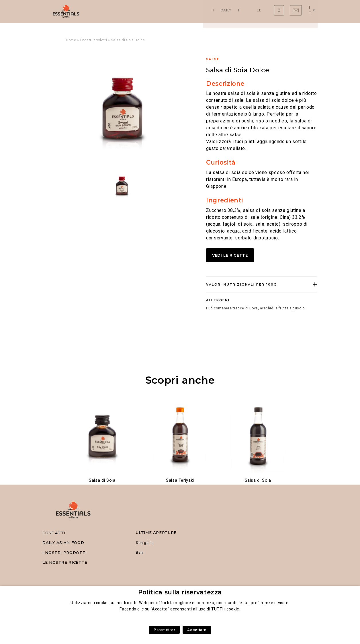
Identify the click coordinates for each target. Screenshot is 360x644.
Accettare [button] (197, 630)
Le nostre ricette (220, 11)
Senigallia (145, 543)
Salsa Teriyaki (180, 480)
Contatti (54, 533)
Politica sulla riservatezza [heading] (180, 592)
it (313, 11)
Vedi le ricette (231, 255)
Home (107, 11)
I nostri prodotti (177, 11)
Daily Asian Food (136, 11)
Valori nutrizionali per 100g (242, 284)
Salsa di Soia (102, 480)
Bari (139, 552)
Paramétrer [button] (164, 630)
